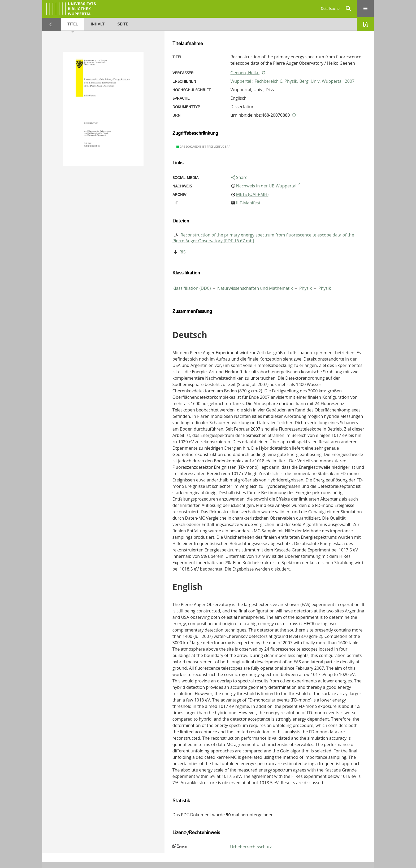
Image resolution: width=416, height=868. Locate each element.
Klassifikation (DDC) (192, 288)
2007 (350, 81)
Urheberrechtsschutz (251, 847)
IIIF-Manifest (248, 203)
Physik (306, 288)
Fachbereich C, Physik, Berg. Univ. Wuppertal (298, 81)
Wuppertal (241, 81)
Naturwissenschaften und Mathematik (255, 288)
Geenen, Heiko (245, 73)
